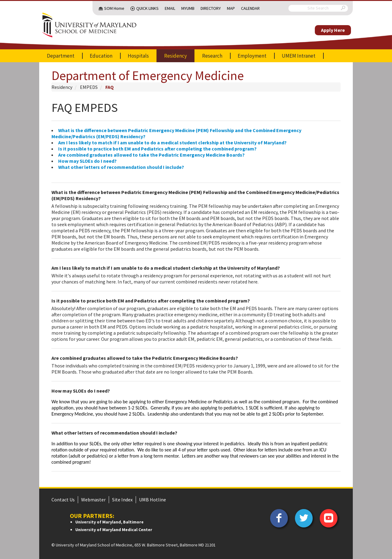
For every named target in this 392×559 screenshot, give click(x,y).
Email (170, 8)
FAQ (109, 87)
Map (231, 8)
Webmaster (93, 500)
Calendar (250, 8)
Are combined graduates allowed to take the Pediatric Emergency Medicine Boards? (151, 155)
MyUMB (188, 8)
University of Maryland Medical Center (114, 530)
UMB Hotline (153, 500)
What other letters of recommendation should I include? (121, 167)
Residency (175, 56)
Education (101, 56)
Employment (252, 56)
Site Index (122, 500)
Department (61, 56)
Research (212, 56)
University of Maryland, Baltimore (109, 522)
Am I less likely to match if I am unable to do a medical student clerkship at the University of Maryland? (172, 143)
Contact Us (63, 500)
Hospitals (138, 56)
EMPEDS (89, 87)
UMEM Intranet (299, 56)
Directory (211, 8)
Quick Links (147, 8)
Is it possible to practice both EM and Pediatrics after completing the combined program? (157, 149)
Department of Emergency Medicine (148, 75)
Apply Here (333, 30)
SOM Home (114, 8)
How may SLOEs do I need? (87, 161)
